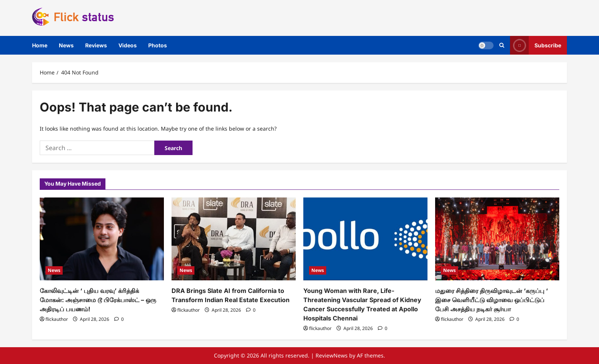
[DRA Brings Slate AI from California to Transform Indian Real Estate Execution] (234, 239)
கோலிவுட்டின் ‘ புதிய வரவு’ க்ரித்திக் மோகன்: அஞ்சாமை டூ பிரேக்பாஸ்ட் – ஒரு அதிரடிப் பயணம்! (98, 300)
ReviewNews (332, 355)
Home (40, 45)
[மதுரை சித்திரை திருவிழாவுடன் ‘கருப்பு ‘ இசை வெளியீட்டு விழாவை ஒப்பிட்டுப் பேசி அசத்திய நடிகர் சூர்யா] (497, 239)
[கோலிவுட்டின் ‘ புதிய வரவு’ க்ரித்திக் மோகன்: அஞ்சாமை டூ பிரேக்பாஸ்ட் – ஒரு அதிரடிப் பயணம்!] (102, 239)
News (66, 45)
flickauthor (57, 319)
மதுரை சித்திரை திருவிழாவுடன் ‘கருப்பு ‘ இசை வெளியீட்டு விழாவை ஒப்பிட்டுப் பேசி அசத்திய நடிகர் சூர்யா (491, 300)
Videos (128, 45)
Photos (158, 45)
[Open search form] (502, 45)
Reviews (96, 45)
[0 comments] (119, 319)
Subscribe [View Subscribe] (536, 45)
